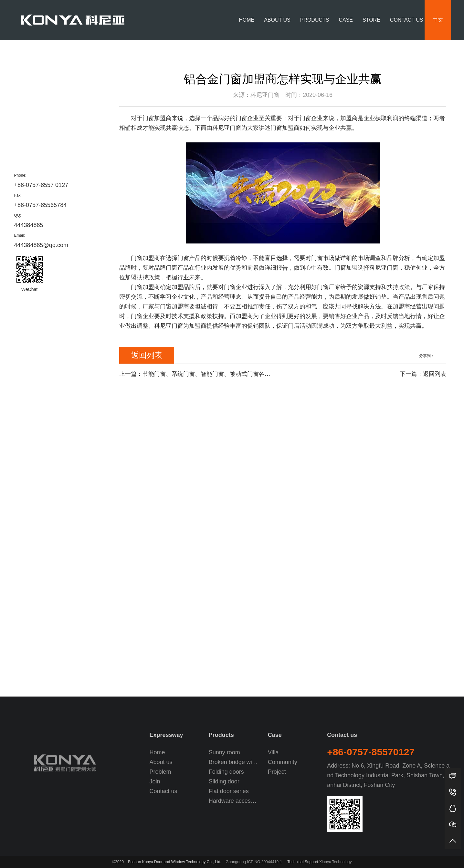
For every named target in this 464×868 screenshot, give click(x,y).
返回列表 (147, 355)
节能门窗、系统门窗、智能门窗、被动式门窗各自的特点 (215, 374)
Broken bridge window (234, 762)
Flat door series (229, 791)
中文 (438, 20)
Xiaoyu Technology (336, 862)
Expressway (166, 735)
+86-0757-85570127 (371, 752)
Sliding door (224, 781)
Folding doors (226, 772)
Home (247, 20)
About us (277, 20)
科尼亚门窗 (169, 326)
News (421, 49)
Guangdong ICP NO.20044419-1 (254, 862)
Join (155, 781)
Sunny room (224, 752)
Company (440, 49)
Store (371, 20)
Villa (273, 752)
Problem (31, 132)
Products (315, 20)
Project (277, 772)
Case (346, 20)
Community (283, 762)
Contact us (407, 20)
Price (26, 117)
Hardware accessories (234, 801)
